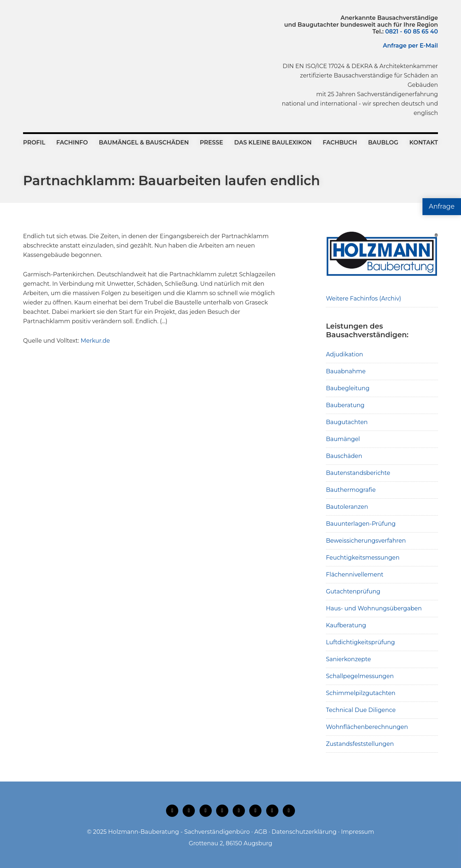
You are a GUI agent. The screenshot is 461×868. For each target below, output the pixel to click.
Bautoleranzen (347, 507)
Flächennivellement (355, 575)
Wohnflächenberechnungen (367, 727)
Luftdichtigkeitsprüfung (361, 642)
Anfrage (442, 206)
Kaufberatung (346, 625)
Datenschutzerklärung (304, 832)
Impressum (358, 832)
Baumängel (343, 439)
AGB (261, 832)
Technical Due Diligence (361, 710)
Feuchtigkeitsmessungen (363, 558)
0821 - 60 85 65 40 (412, 32)
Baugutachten (347, 422)
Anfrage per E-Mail (410, 46)
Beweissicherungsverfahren (366, 541)
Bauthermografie (351, 490)
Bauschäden (344, 456)
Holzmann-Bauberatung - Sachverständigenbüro (179, 832)
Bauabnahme (346, 371)
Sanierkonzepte (348, 659)
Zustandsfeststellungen (360, 744)
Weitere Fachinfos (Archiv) (364, 299)
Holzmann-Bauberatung (63, 31)
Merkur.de (95, 341)
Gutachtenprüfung (353, 591)
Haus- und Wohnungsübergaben (374, 608)
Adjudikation (344, 354)
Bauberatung (345, 405)
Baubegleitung (348, 388)
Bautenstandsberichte (358, 473)
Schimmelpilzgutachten (361, 693)
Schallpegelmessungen (360, 676)
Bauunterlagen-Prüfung (361, 524)
